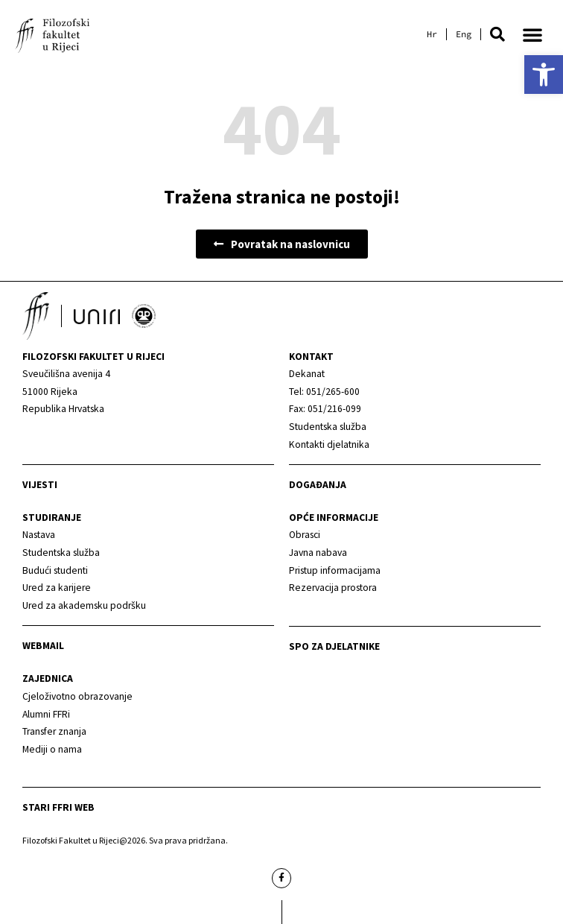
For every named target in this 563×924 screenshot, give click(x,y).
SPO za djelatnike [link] (334, 646)
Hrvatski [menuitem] (432, 34)
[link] (544, 75)
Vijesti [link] (40, 485)
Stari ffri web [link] (58, 807)
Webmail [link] (43, 646)
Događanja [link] (318, 485)
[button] (497, 34)
